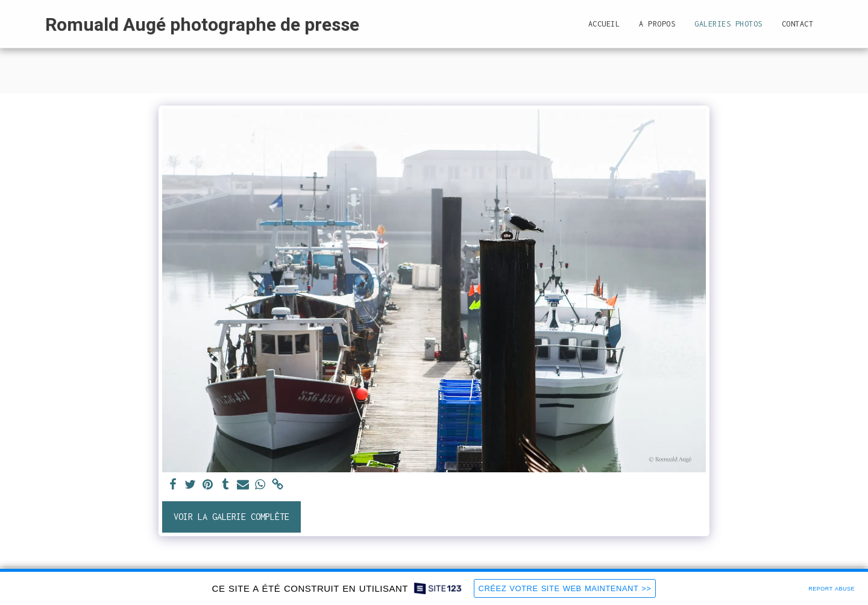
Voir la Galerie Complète (231, 517)
